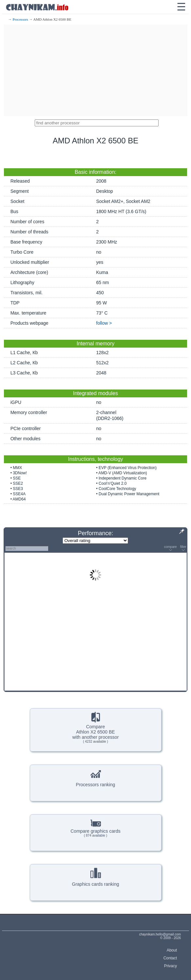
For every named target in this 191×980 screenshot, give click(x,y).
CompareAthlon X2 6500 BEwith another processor (96, 728)
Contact (170, 958)
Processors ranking (96, 778)
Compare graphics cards (95, 828)
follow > (104, 323)
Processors (20, 19)
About (172, 950)
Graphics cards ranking (96, 877)
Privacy (171, 966)
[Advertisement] (96, 70)
